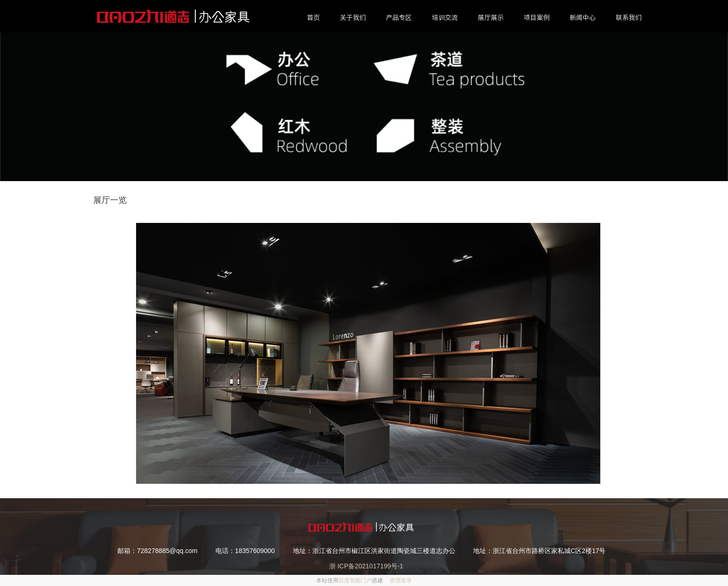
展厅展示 (491, 18)
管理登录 (401, 580)
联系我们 (629, 18)
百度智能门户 (355, 580)
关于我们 (353, 18)
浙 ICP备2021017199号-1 (364, 566)
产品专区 (399, 18)
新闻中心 (583, 18)
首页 (313, 18)
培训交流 (445, 18)
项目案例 (537, 18)
